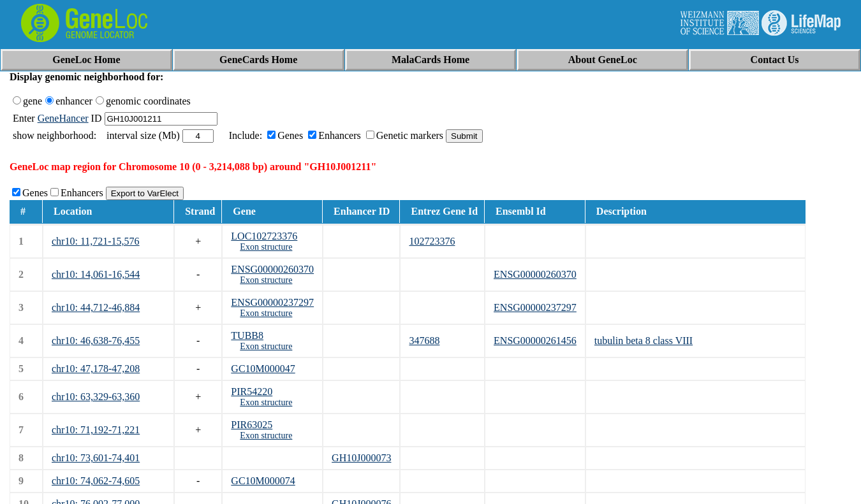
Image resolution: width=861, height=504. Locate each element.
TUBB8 (247, 335)
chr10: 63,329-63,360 (96, 397)
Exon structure (266, 247)
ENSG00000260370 (272, 269)
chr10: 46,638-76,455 (96, 341)
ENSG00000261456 (535, 341)
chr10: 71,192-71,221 (96, 430)
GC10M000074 (263, 481)
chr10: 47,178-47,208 (96, 369)
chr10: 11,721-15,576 (96, 241)
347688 (424, 341)
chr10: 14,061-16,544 (96, 274)
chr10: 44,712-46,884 (96, 307)
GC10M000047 (263, 369)
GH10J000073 (361, 458)
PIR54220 (252, 392)
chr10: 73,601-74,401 (96, 458)
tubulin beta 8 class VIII (644, 341)
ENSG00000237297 (272, 302)
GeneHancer (63, 118)
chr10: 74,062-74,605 (96, 481)
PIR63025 (252, 425)
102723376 (432, 241)
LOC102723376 (264, 236)
